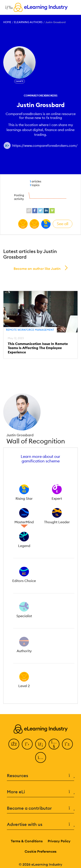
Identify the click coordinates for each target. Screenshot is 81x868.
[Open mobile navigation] (8, 7)
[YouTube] (54, 744)
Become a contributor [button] (40, 808)
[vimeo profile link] (52, 211)
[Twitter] (27, 744)
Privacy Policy (59, 841)
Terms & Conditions (27, 841)
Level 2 (20, 81)
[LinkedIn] (41, 744)
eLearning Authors (28, 22)
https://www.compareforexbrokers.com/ (45, 145)
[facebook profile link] (35, 211)
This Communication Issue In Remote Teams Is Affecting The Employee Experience (38, 348)
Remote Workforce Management (30, 330)
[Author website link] (7, 145)
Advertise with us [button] (40, 825)
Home (7, 22)
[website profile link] (29, 211)
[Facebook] (14, 744)
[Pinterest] (67, 744)
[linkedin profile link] (46, 211)
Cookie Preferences (40, 851)
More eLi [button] (40, 792)
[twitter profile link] (41, 211)
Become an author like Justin (37, 269)
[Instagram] (41, 757)
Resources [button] (40, 776)
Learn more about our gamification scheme (40, 459)
